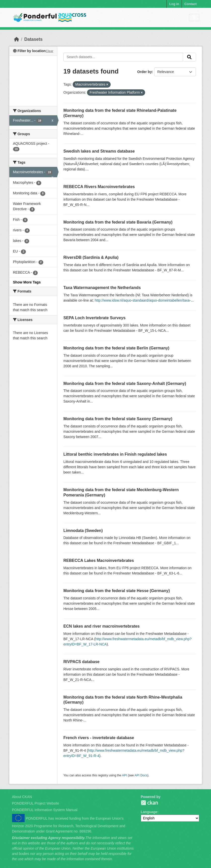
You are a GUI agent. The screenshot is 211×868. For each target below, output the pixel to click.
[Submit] (189, 57)
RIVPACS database (81, 662)
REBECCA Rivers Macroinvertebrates (99, 187)
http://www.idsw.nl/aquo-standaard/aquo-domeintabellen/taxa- (143, 300)
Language (149, 812)
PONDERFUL (149, 803)
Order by (145, 72)
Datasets (33, 39)
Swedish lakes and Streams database (99, 151)
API (124, 775)
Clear (50, 51)
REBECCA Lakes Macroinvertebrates (99, 560)
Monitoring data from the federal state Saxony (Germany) (118, 419)
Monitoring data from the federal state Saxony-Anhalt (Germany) (125, 384)
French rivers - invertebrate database (99, 738)
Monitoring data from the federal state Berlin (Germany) (116, 348)
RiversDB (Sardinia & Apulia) (91, 257)
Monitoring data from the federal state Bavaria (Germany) (118, 222)
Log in (174, 4)
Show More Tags (27, 282)
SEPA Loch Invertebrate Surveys (94, 318)
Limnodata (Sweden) (83, 531)
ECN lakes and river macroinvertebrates (101, 626)
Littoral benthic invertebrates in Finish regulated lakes (115, 454)
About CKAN (22, 797)
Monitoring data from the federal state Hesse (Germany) (117, 591)
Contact (190, 4)
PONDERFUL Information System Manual (45, 810)
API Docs (141, 775)
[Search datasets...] (123, 57)
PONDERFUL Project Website (36, 803)
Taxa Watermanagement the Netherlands (102, 288)
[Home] (17, 39)
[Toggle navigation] (194, 17)
